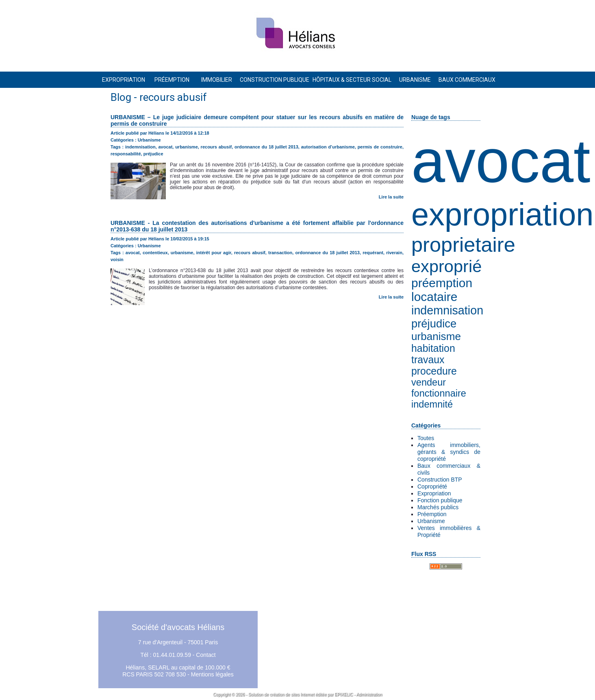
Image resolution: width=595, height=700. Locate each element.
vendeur (429, 382)
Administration (369, 695)
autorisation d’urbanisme (328, 147)
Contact (206, 655)
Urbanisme (431, 521)
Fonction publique (440, 500)
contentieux (155, 253)
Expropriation (434, 493)
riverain (394, 253)
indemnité (432, 404)
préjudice (434, 324)
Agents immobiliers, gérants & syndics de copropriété (449, 452)
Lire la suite (391, 197)
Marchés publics (438, 507)
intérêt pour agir (214, 253)
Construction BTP (440, 480)
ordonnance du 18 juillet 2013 (266, 147)
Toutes (426, 438)
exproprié (446, 266)
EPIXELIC (344, 695)
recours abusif (216, 147)
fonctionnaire (439, 393)
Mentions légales (212, 674)
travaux (428, 360)
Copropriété (432, 486)
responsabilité (126, 154)
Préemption (432, 514)
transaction (280, 253)
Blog (121, 97)
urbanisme (436, 336)
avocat (501, 161)
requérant (373, 253)
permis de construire (380, 147)
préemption (442, 283)
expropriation (502, 214)
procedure (434, 371)
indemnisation (447, 310)
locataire (434, 297)
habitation (433, 348)
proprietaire (463, 245)
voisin (117, 260)
